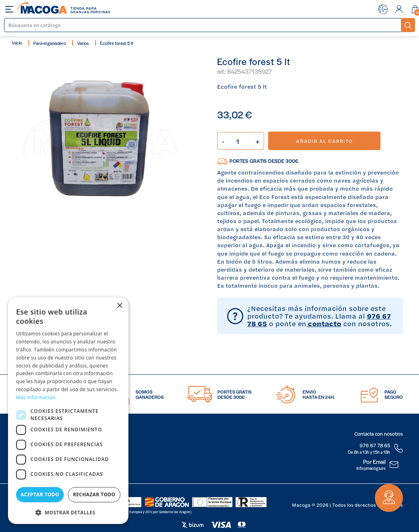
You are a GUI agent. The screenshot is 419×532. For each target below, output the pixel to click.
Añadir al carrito (324, 141)
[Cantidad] (241, 141)
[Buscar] (203, 25)
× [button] (119, 306)
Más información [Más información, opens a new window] (36, 397)
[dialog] (68, 411)
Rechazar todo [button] (94, 494)
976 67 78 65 (375, 445)
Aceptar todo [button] (40, 494)
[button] (68, 512)
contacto (324, 323)
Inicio (17, 43)
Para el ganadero (50, 43)
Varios (83, 43)
